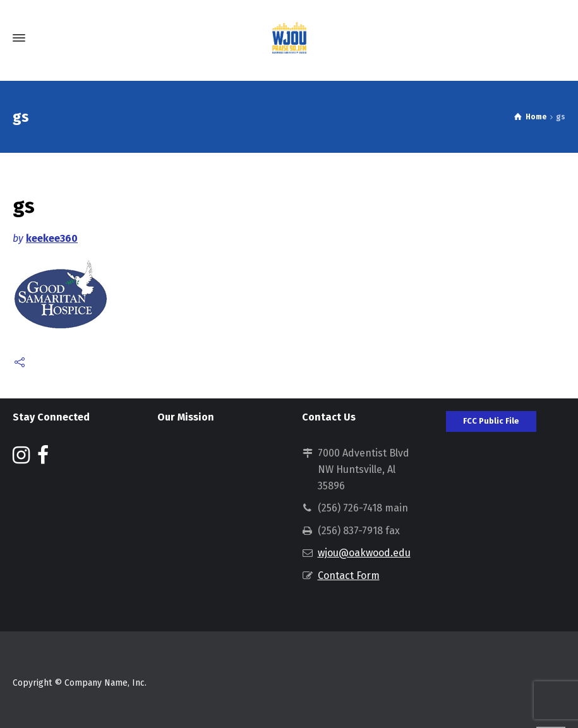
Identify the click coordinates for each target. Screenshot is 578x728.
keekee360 (52, 238)
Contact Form (349, 576)
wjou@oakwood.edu (364, 553)
